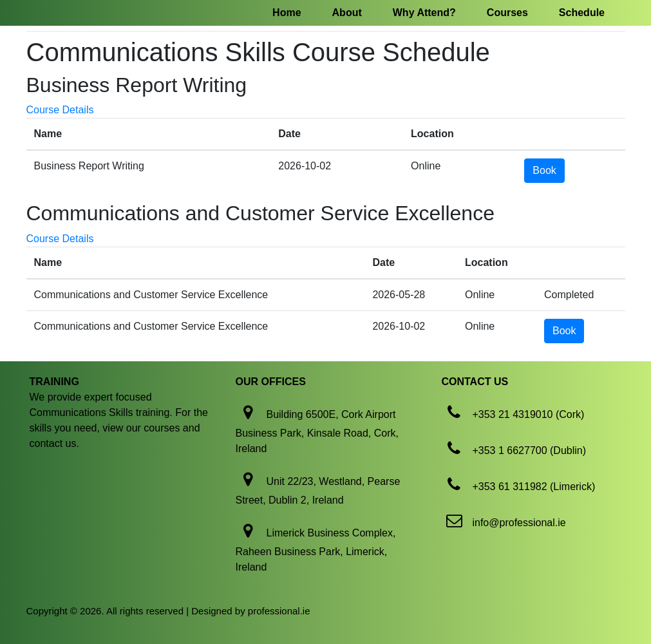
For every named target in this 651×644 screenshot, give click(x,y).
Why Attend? (424, 13)
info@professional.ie (519, 523)
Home (287, 13)
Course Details (60, 110)
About (347, 13)
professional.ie (279, 611)
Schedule (582, 13)
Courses (507, 13)
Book (544, 170)
